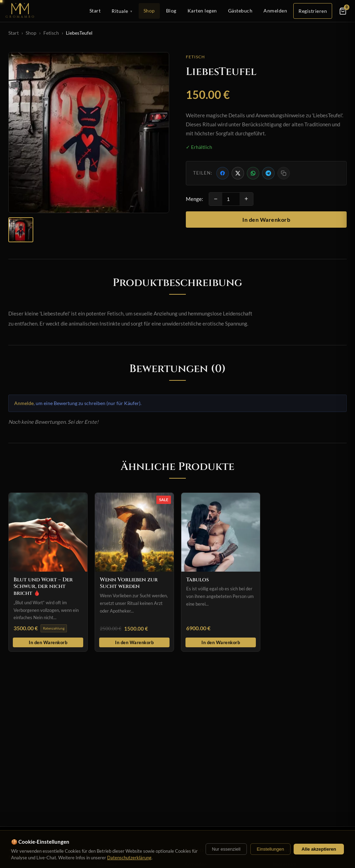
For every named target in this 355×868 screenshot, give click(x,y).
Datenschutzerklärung (129, 858)
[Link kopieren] (284, 173)
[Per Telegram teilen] (268, 173)
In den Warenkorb (266, 220)
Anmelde (24, 403)
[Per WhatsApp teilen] (253, 173)
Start (95, 11)
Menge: (194, 199)
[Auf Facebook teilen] (223, 173)
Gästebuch (240, 11)
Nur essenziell (226, 849)
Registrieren (313, 11)
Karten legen (202, 11)
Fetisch (51, 33)
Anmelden (275, 11)
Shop (149, 11)
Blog (171, 11)
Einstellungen (270, 849)
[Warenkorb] (343, 11)
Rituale (122, 11)
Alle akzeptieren (319, 849)
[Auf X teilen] (238, 173)
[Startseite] (20, 11)
